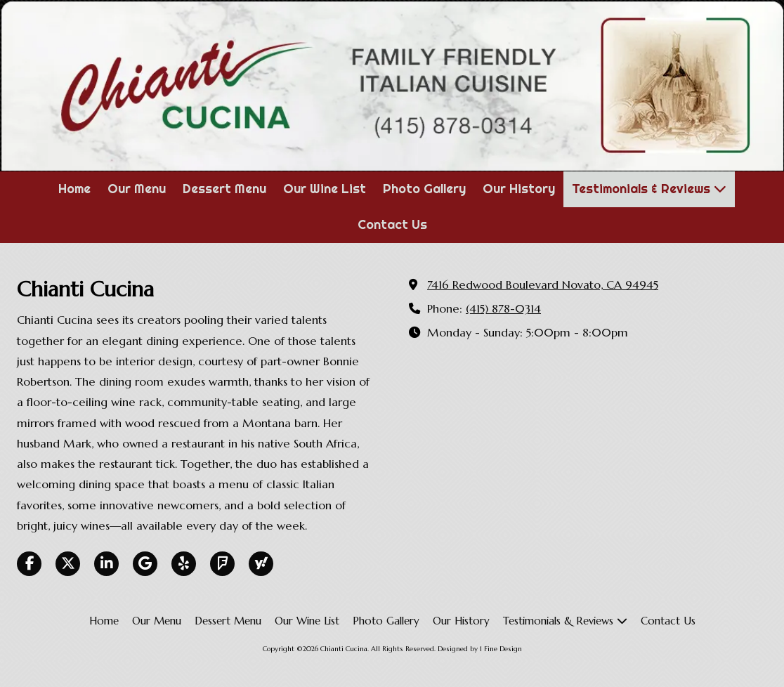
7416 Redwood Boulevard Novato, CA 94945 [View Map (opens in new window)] (543, 285)
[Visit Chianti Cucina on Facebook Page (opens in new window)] (29, 564)
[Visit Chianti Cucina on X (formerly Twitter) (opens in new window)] (68, 564)
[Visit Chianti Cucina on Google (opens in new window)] (145, 564)
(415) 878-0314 (503, 309)
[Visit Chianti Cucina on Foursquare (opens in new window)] (222, 564)
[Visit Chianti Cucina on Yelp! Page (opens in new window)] (184, 564)
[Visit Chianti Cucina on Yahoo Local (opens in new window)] (261, 564)
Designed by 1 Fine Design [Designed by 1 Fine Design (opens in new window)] (480, 649)
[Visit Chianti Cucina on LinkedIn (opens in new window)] (106, 564)
